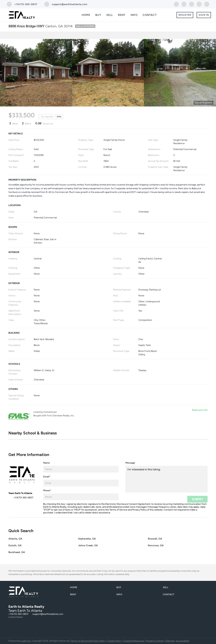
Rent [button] (122, 15)
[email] (81, 483)
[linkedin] (184, 4)
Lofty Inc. (26, 641)
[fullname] (81, 469)
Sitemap (170, 641)
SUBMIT (197, 499)
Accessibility (183, 641)
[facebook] (176, 4)
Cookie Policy (114, 641)
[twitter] (192, 4)
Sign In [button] (204, 15)
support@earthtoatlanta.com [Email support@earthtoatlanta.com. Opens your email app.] (48, 614)
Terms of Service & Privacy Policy (88, 641)
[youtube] (207, 4)
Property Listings (155, 641)
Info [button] (134, 15)
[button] (74, 588)
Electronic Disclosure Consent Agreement (128, 504)
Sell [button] (110, 15)
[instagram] (199, 4)
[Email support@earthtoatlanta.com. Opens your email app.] (66, 4)
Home (86, 15)
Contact (150, 15)
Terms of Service (118, 510)
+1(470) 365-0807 (18, 614)
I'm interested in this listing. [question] (166, 479)
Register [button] (185, 15)
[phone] (81, 497)
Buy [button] (98, 15)
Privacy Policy (139, 510)
